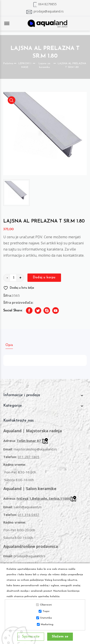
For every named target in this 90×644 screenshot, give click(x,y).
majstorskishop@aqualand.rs (35, 449)
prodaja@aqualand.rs (49, 11)
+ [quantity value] (20, 278)
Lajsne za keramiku (44, 65)
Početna (8, 64)
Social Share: (13, 311)
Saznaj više (31, 637)
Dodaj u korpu (44, 278)
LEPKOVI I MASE (25, 65)
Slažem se (60, 637)
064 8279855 (47, 4)
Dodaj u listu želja (19, 288)
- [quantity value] (7, 278)
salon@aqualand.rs (28, 507)
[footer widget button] (45, 395)
